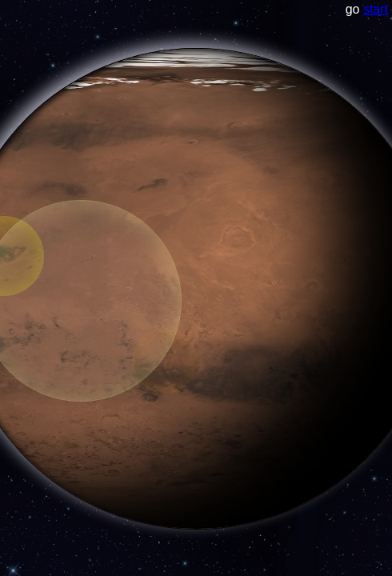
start (376, 9)
